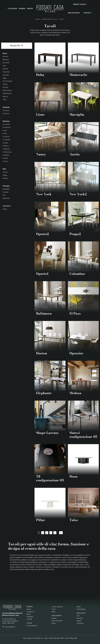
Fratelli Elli (6, 72)
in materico (6, 149)
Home (38, 19)
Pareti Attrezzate (57, 620)
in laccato (6, 136)
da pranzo (6, 113)
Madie (54, 623)
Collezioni (12, 8)
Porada (5, 84)
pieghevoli (6, 198)
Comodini (80, 618)
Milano (5, 209)
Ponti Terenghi (7, 81)
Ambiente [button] (6, 107)
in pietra (5, 158)
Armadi (79, 620)
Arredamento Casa (50, 19)
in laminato (6, 139)
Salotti (79, 606)
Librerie (54, 618)
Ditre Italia (6, 62)
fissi (4, 195)
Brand (29, 614)
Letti (78, 615)
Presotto (5, 87)
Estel (4, 65)
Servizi (30, 8)
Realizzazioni (74, 13)
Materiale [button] (6, 121)
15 (61, 532)
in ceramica (7, 127)
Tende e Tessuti (80, 4)
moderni (5, 178)
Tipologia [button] (6, 186)
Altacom (5, 56)
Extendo (5, 69)
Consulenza (31, 611)
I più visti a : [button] (7, 206)
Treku (4, 99)
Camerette (80, 623)
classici (5, 172)
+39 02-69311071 (10, 626)
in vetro (5, 161)
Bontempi (6, 59)
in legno (5, 142)
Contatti (87, 13)
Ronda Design (7, 90)
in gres (5, 130)
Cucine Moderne (32, 625)
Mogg (5, 78)
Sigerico (5, 96)
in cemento (6, 124)
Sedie (53, 611)
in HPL (5, 133)
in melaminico (7, 152)
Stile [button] (4, 169)
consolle (6, 192)
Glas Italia (6, 75)
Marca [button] (5, 53)
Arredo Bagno (81, 609)
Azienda (22, 8)
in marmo (6, 146)
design (5, 175)
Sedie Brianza (7, 93)
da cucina (6, 110)
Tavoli (62, 19)
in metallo (6, 155)
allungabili (6, 189)
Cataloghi (30, 616)
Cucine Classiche (57, 606)
